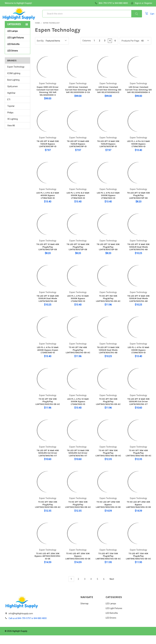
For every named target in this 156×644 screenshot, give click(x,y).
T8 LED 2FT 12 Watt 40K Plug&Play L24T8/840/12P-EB (48, 256)
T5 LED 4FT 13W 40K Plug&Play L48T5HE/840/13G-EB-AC (138, 565)
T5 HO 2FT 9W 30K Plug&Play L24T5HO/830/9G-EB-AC (108, 410)
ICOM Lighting (14, 82)
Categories (14, 33)
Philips (10, 121)
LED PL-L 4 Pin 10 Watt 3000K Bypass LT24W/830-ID (78, 410)
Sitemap (84, 612)
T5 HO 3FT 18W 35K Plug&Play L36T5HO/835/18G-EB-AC (48, 513)
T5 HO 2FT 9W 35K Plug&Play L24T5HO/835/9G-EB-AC (48, 410)
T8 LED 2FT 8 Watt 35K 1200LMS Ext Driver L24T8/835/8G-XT (78, 462)
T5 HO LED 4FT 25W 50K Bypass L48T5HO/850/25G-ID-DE (108, 513)
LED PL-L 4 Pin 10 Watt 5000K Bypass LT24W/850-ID (78, 307)
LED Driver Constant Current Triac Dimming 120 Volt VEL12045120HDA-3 (138, 98)
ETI (9, 108)
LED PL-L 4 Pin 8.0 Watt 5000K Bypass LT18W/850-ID (138, 152)
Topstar (11, 115)
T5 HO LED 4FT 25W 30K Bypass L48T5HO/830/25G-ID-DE (78, 565)
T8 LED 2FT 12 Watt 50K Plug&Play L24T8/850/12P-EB (138, 204)
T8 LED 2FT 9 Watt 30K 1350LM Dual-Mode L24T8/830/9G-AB (108, 359)
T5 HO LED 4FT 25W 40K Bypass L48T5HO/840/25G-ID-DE (138, 513)
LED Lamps (18, 40)
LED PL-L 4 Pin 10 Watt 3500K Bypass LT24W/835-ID (138, 359)
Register (148, 3)
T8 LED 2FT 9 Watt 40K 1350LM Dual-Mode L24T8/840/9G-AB (48, 307)
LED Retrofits (18, 53)
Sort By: (40, 49)
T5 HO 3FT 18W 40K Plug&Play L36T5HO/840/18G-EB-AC (138, 462)
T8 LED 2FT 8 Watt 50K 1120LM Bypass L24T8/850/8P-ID (48, 152)
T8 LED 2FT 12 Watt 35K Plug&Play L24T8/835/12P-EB (78, 256)
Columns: (87, 49)
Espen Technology (16, 75)
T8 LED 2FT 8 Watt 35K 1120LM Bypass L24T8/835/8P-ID (108, 152)
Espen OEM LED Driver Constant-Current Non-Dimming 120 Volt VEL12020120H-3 (48, 100)
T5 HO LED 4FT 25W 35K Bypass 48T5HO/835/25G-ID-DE (48, 565)
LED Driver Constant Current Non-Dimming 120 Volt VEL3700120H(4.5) (108, 98)
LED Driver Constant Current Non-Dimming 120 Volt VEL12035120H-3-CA (78, 98)
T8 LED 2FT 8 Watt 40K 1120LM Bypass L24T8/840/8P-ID (78, 152)
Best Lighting (13, 88)
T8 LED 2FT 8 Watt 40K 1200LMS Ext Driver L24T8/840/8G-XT (48, 462)
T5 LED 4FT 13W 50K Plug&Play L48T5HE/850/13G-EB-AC (108, 565)
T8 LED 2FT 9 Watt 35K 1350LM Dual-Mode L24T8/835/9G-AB (138, 307)
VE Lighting (13, 128)
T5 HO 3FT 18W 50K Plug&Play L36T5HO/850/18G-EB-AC (108, 462)
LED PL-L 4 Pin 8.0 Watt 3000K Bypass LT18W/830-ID (108, 204)
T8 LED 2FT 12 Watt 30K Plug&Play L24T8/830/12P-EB (108, 256)
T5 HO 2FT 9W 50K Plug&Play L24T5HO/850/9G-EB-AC (108, 307)
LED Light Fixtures (18, 46)
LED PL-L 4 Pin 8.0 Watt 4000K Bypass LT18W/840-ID (48, 204)
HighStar (11, 102)
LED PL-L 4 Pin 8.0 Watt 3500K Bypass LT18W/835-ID (78, 204)
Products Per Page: (131, 49)
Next (114, 588)
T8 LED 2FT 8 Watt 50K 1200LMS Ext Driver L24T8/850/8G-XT (138, 410)
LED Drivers (13, 59)
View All (11, 134)
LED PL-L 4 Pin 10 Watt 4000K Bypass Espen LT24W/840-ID (48, 359)
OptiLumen (13, 95)
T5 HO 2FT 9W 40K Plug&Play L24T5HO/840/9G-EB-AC (78, 359)
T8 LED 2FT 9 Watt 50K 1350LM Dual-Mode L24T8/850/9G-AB (138, 256)
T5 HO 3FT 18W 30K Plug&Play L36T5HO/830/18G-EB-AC (78, 513)
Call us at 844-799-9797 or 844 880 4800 (28, 627)
